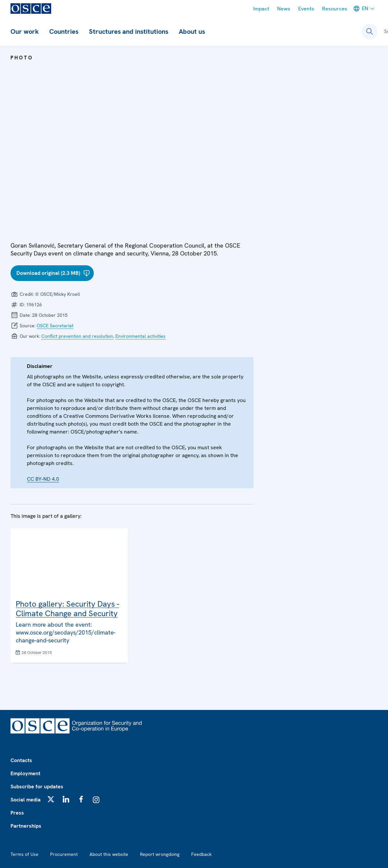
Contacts (21, 760)
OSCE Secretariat (55, 326)
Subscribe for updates (37, 787)
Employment (25, 773)
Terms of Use (24, 854)
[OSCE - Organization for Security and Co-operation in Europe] (31, 9)
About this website (109, 854)
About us (192, 31)
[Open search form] (370, 31)
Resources (335, 9)
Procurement (64, 854)
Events (306, 9)
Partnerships (26, 826)
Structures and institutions (129, 31)
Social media (26, 800)
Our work (25, 31)
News (284, 9)
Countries (64, 31)
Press (17, 813)
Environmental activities (141, 336)
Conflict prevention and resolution (77, 336)
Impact (261, 9)
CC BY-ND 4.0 (43, 479)
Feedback (201, 854)
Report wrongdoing (160, 854)
